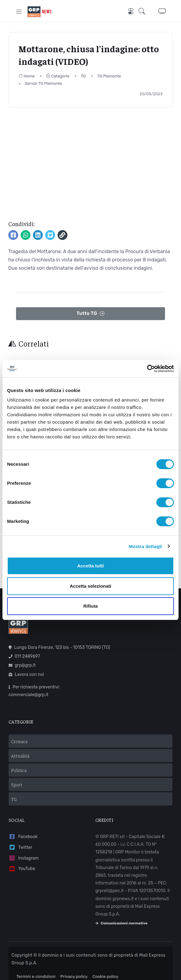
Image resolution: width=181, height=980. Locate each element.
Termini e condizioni (36, 968)
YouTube (22, 860)
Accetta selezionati (90, 586)
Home (27, 76)
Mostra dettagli (145, 546)
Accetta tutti (91, 566)
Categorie (58, 76)
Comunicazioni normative (121, 915)
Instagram (24, 850)
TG (83, 76)
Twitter (20, 839)
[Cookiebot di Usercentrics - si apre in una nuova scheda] (147, 369)
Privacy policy (74, 968)
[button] (144, 12)
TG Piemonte (109, 76)
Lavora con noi (26, 666)
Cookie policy (105, 968)
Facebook (23, 828)
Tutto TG (91, 314)
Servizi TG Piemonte (44, 83)
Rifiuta (91, 606)
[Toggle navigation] (19, 12)
